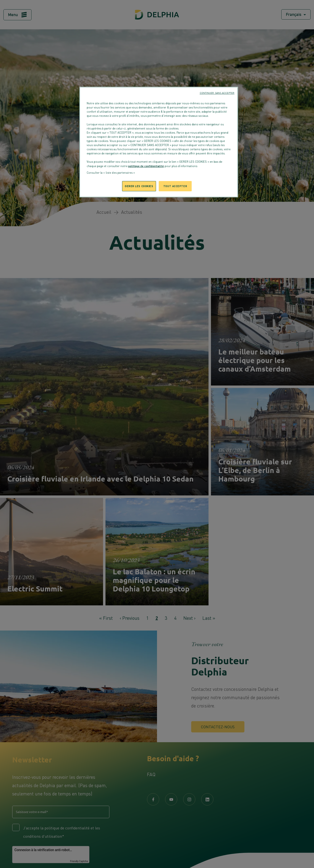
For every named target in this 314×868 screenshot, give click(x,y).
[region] (159, 142)
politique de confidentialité (146, 166)
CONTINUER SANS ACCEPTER (217, 93)
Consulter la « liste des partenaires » (111, 173)
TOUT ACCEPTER (175, 186)
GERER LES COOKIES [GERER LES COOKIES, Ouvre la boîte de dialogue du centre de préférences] (139, 186)
